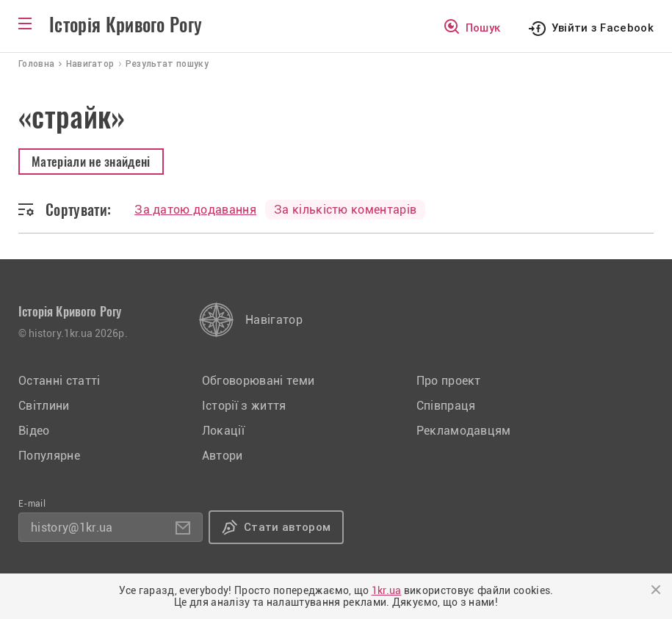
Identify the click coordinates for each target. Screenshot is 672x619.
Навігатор (274, 320)
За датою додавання (195, 210)
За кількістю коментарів (345, 210)
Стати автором (287, 527)
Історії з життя (244, 406)
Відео (34, 431)
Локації (223, 431)
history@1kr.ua (72, 528)
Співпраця (446, 406)
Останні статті (59, 381)
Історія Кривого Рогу (126, 25)
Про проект (449, 381)
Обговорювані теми (258, 381)
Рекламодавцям (464, 431)
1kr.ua (387, 590)
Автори (223, 456)
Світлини (44, 406)
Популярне (49, 456)
